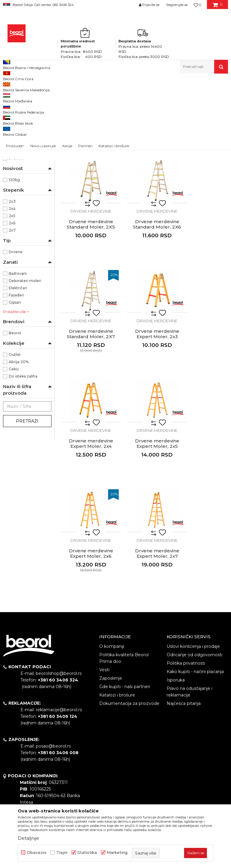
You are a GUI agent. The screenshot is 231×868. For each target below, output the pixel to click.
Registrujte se (177, 5)
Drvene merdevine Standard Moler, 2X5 (202, 189)
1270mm (17, 212)
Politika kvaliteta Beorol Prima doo (124, 597)
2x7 (12, 313)
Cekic (14, 452)
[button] (204, 67)
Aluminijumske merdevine (17, 114)
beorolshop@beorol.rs (59, 612)
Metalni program (54, 86)
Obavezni (37, 853)
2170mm (17, 234)
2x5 (12, 298)
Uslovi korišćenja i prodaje (193, 585)
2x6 (12, 306)
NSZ (17, 169)
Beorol (9, 86)
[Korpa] (218, 7)
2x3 (12, 284)
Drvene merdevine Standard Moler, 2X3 (87, 189)
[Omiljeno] (197, 5)
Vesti (104, 609)
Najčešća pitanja (184, 642)
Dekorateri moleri (25, 363)
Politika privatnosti (186, 602)
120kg (14, 262)
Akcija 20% (19, 444)
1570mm (17, 219)
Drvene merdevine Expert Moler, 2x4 (87, 391)
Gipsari (15, 385)
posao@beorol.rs (53, 685)
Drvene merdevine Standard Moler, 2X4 (144, 189)
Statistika (87, 853)
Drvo (13, 190)
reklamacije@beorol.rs (59, 648)
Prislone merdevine (24, 138)
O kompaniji (112, 585)
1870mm (17, 226)
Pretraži (27, 504)
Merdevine (82, 86)
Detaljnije (28, 838)
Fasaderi (16, 378)
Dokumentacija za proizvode (129, 642)
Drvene (16, 334)
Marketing (117, 853)
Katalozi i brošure (117, 634)
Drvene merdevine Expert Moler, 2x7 (87, 492)
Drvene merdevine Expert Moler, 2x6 (202, 391)
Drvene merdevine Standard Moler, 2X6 (87, 290)
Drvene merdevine (24, 146)
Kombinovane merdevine (26, 128)
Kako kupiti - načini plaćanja (195, 610)
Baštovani (18, 356)
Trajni (62, 853)
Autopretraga (126, 96)
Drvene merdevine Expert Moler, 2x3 (202, 290)
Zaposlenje (111, 617)
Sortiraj (154, 96)
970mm (16, 241)
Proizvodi (27, 86)
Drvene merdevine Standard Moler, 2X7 (144, 290)
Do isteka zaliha (23, 459)
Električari (18, 370)
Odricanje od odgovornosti (194, 593)
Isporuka (176, 619)
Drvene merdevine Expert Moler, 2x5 (145, 391)
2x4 (12, 291)
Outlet (15, 437)
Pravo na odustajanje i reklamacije (189, 630)
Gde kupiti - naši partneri (125, 625)
